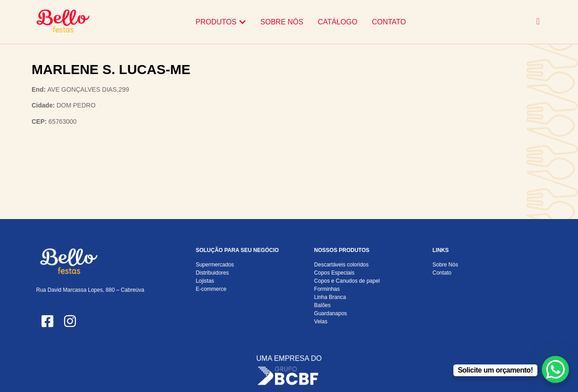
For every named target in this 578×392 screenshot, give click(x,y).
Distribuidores (212, 273)
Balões (323, 305)
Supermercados (215, 265)
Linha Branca (330, 297)
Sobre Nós (445, 265)
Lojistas (205, 281)
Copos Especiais (334, 273)
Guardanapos (331, 313)
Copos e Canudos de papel (347, 281)
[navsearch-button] (538, 22)
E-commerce (211, 289)
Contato (442, 273)
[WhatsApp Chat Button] (555, 369)
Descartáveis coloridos (342, 265)
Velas (321, 322)
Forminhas (327, 289)
